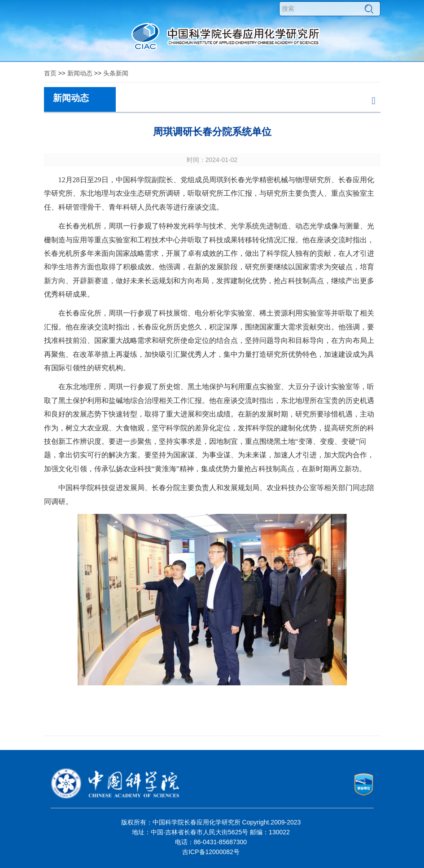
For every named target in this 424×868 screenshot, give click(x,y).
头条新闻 (116, 73)
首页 (50, 73)
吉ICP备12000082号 (211, 852)
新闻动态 (80, 73)
